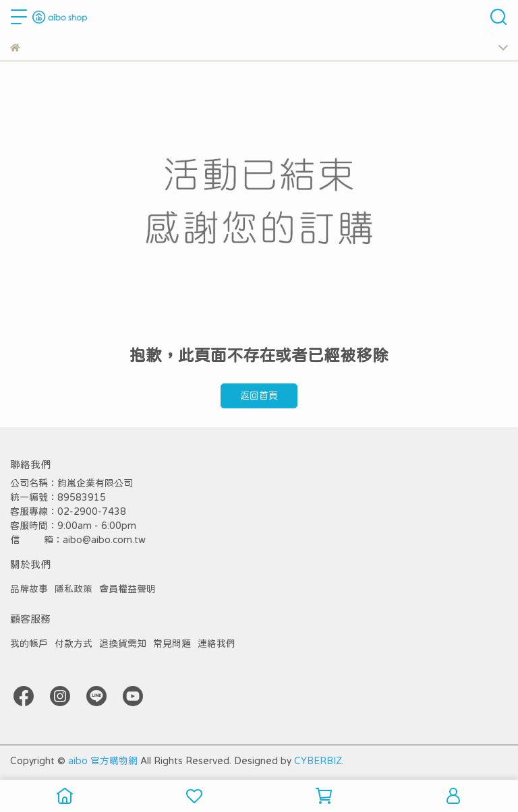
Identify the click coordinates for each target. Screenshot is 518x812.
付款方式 (74, 644)
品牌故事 (29, 589)
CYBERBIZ (318, 761)
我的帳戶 (29, 644)
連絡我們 (217, 644)
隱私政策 (74, 589)
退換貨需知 (123, 644)
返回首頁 (259, 396)
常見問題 (172, 644)
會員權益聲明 (127, 589)
